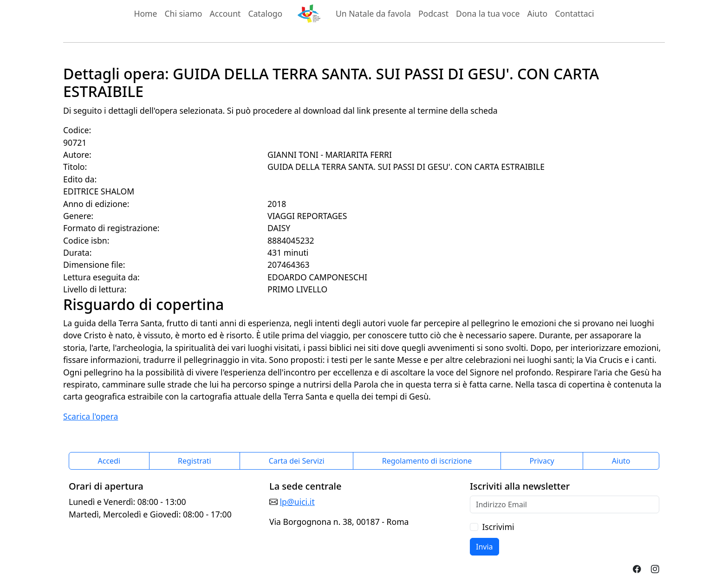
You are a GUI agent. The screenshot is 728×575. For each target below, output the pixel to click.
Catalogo (265, 13)
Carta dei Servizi (297, 461)
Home (145, 13)
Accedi (109, 461)
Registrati (195, 461)
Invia (484, 547)
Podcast (433, 13)
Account (225, 13)
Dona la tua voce (488, 13)
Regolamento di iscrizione (427, 461)
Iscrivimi (498, 527)
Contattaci (574, 13)
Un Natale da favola (373, 13)
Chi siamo (183, 13)
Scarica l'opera (91, 416)
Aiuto (538, 13)
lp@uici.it (297, 502)
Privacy (542, 461)
